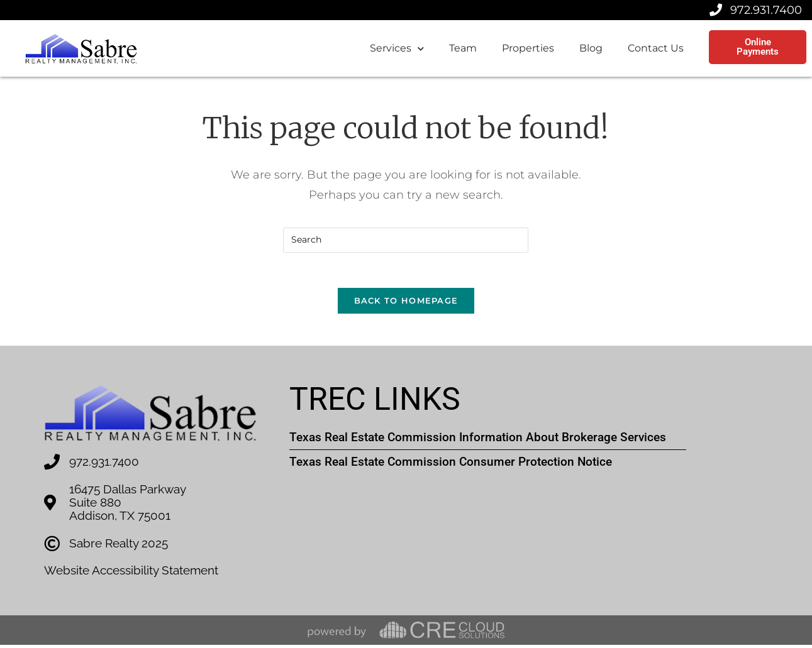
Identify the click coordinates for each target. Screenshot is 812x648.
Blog (591, 48)
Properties (528, 48)
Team (463, 48)
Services (397, 49)
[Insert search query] (406, 240)
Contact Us (656, 48)
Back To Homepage (406, 304)
